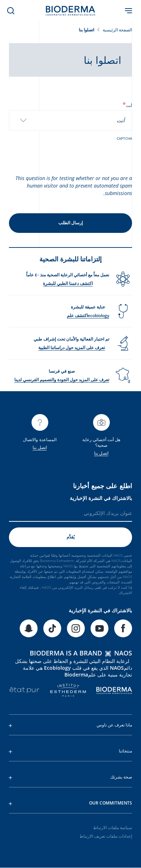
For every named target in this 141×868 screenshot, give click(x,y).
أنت (127, 105)
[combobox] (70, 120)
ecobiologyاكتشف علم (88, 315)
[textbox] (123, 120)
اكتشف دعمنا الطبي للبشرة (68, 283)
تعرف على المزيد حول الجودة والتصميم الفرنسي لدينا (62, 380)
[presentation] (78, 155)
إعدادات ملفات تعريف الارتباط (106, 836)
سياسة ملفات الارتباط (113, 828)
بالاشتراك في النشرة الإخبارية (101, 498)
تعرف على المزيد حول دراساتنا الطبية (72, 348)
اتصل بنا (101, 453)
